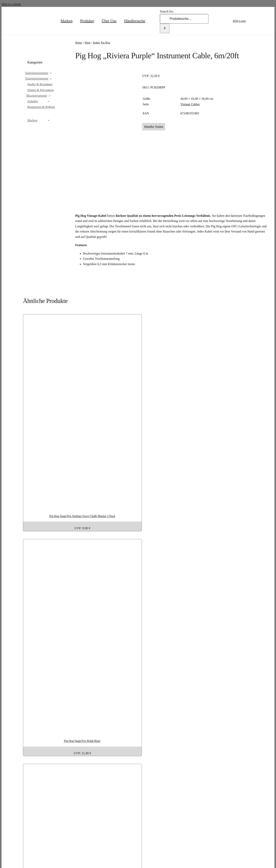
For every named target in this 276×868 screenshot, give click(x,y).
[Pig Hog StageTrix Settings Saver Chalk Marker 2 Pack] (122, 505)
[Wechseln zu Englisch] (255, 21)
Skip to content (11, 4)
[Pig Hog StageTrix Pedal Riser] (122, 730)
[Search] (165, 28)
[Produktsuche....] (184, 19)
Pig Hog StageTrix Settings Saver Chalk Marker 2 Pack (82, 516)
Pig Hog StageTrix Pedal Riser (82, 741)
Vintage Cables (190, 104)
